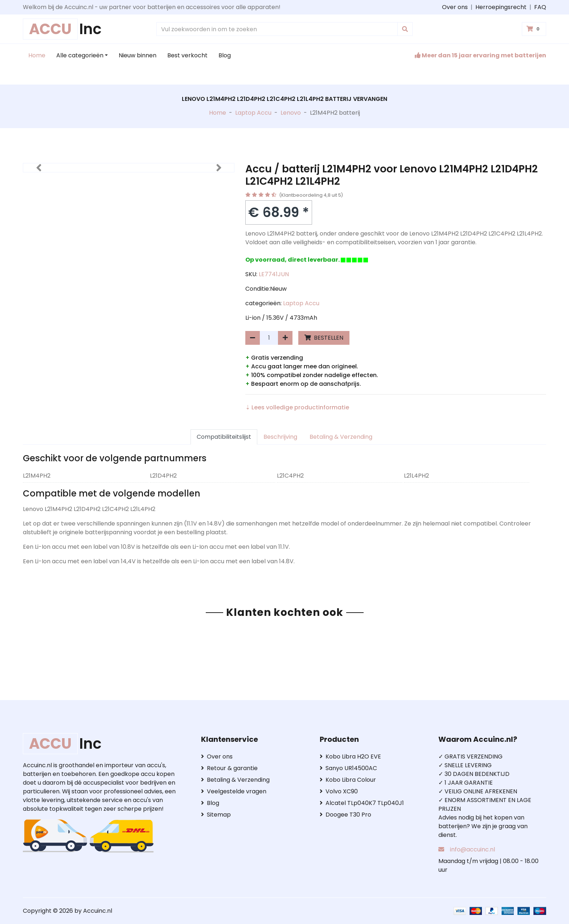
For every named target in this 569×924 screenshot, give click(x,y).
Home (37, 55)
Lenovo (291, 113)
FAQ (540, 7)
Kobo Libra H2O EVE (350, 757)
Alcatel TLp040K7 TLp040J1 (362, 803)
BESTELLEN (324, 338)
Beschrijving (280, 437)
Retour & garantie (229, 768)
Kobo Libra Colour (348, 780)
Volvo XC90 (339, 791)
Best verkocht (187, 55)
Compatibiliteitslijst (224, 437)
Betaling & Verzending (341, 437)
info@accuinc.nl (472, 849)
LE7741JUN (274, 274)
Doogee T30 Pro (345, 815)
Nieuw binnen (138, 55)
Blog (225, 55)
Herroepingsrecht (501, 7)
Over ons (455, 7)
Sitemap (216, 815)
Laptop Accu (253, 113)
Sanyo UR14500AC (348, 768)
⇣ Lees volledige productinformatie (297, 407)
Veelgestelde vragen (234, 791)
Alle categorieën (80, 55)
